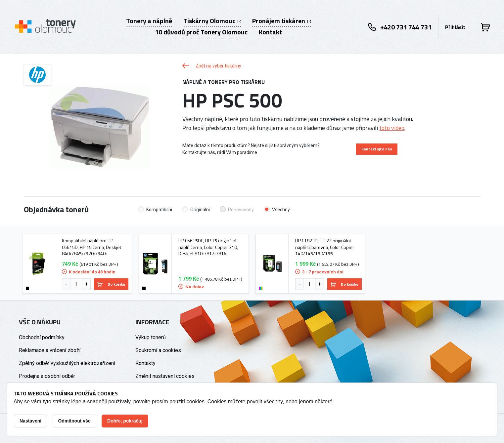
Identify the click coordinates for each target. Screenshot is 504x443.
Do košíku (111, 284)
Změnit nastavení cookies (165, 376)
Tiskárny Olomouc (212, 21)
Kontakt (270, 32)
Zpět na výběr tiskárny (212, 66)
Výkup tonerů (151, 337)
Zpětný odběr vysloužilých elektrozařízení (67, 363)
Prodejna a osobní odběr (47, 376)
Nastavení (30, 421)
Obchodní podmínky (42, 337)
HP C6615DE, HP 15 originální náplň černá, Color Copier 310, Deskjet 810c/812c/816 (208, 247)
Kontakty (145, 363)
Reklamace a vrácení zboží (50, 350)
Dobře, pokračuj (125, 421)
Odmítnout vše (74, 421)
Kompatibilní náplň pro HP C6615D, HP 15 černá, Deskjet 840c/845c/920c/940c (92, 247)
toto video (392, 128)
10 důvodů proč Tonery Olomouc (201, 32)
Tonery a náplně (149, 21)
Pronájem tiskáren (281, 21)
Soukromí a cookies (158, 350)
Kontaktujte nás (377, 149)
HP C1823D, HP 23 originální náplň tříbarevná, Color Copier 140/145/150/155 (325, 247)
